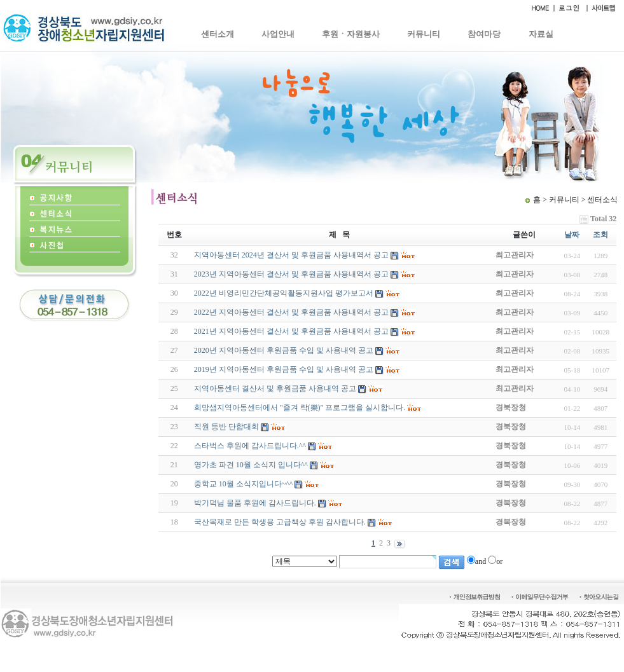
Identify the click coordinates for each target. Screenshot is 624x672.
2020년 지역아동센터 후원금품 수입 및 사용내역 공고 (284, 350)
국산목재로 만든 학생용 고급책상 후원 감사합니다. (280, 522)
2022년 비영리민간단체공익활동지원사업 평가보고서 (284, 293)
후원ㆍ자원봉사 (351, 34)
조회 (600, 235)
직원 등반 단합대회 (226, 427)
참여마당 (484, 34)
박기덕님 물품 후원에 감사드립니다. (255, 503)
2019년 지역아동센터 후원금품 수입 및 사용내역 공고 (284, 369)
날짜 (572, 235)
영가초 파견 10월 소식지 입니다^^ (251, 465)
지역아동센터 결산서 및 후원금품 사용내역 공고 (275, 388)
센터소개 (218, 34)
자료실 (541, 34)
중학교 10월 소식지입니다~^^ (244, 484)
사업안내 (278, 34)
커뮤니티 (424, 34)
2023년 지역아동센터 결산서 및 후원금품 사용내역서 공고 (291, 274)
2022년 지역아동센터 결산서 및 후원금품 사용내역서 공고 (291, 312)
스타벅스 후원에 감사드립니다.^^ (250, 446)
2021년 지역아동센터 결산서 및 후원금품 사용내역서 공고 (291, 331)
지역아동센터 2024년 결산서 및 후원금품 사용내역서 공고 (291, 255)
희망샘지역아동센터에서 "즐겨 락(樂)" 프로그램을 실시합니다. (300, 408)
